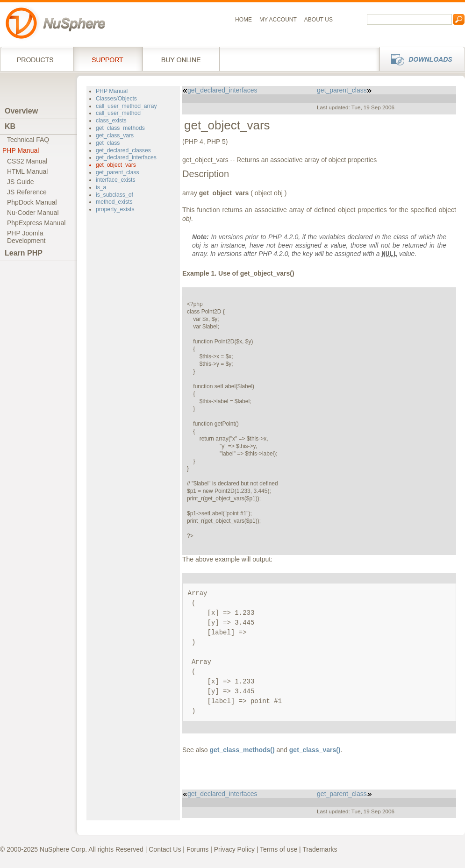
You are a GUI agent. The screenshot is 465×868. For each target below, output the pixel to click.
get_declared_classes (123, 150)
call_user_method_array (126, 106)
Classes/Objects (116, 99)
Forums (197, 849)
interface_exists (116, 180)
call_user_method (118, 113)
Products (36, 59)
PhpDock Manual (32, 202)
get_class (108, 143)
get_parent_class (118, 172)
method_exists (114, 202)
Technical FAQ (28, 140)
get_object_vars (116, 165)
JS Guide (21, 182)
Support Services (108, 59)
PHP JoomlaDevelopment (26, 237)
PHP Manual (21, 150)
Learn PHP (24, 253)
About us (318, 20)
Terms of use (279, 849)
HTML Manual (27, 171)
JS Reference (27, 192)
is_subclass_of (114, 195)
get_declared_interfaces (126, 157)
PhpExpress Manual (36, 223)
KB (10, 126)
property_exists (115, 209)
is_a (101, 187)
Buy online (181, 59)
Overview (21, 111)
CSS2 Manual (27, 161)
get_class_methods (120, 128)
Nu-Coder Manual (33, 213)
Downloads (419, 59)
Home (243, 20)
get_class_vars (115, 135)
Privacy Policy (234, 849)
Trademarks (320, 849)
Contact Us (165, 849)
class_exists (111, 121)
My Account (278, 20)
